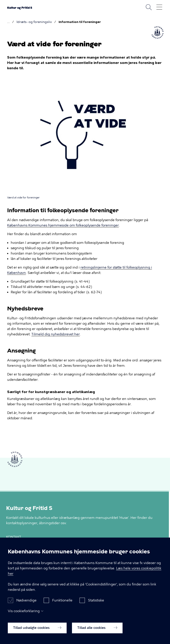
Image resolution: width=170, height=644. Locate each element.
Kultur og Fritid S (20, 8)
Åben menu (159, 7)
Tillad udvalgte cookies (37, 632)
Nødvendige (26, 604)
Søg (149, 7)
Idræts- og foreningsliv (34, 22)
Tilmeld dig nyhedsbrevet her (56, 334)
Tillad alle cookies (97, 632)
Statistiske (96, 604)
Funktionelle (62, 604)
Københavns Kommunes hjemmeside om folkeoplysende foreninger (63, 225)
